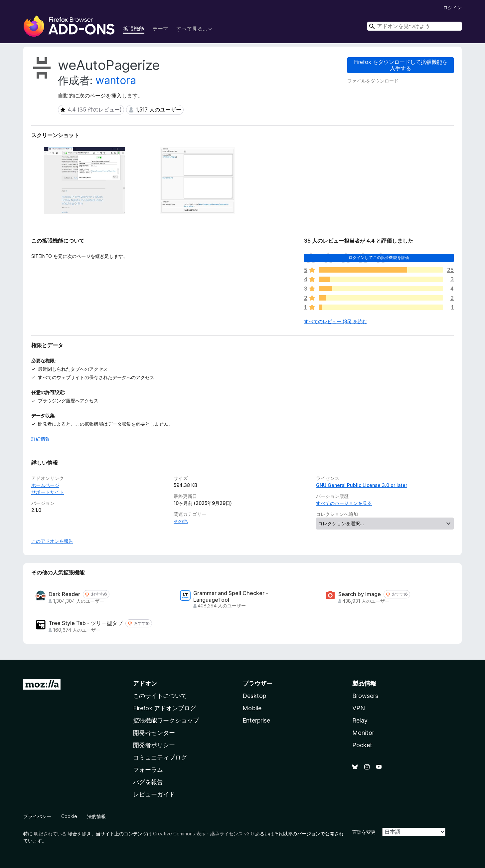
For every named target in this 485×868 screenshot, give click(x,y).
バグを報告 (148, 782)
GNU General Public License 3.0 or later (362, 485)
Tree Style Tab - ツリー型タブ (86, 623)
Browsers (365, 696)
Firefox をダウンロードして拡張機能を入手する (401, 65)
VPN (359, 708)
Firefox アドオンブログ (164, 708)
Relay (360, 720)
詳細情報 (41, 439)
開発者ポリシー (154, 745)
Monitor (363, 733)
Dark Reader (64, 594)
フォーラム (148, 770)
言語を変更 (364, 832)
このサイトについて (160, 696)
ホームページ (45, 485)
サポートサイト (48, 492)
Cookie (69, 816)
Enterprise (256, 720)
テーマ (160, 29)
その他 (181, 521)
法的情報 (96, 816)
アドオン (145, 683)
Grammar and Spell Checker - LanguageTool (231, 596)
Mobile (252, 708)
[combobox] (414, 26)
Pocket (362, 745)
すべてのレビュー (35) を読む (335, 321)
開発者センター (154, 733)
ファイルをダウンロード (373, 81)
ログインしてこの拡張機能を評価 (379, 257)
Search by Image (360, 594)
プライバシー (37, 816)
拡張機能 (134, 29)
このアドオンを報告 (52, 541)
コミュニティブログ (160, 757)
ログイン (452, 7)
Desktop (254, 696)
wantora (116, 80)
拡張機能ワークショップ (166, 720)
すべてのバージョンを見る (344, 503)
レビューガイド (154, 794)
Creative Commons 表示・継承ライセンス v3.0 (203, 834)
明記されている (50, 834)
